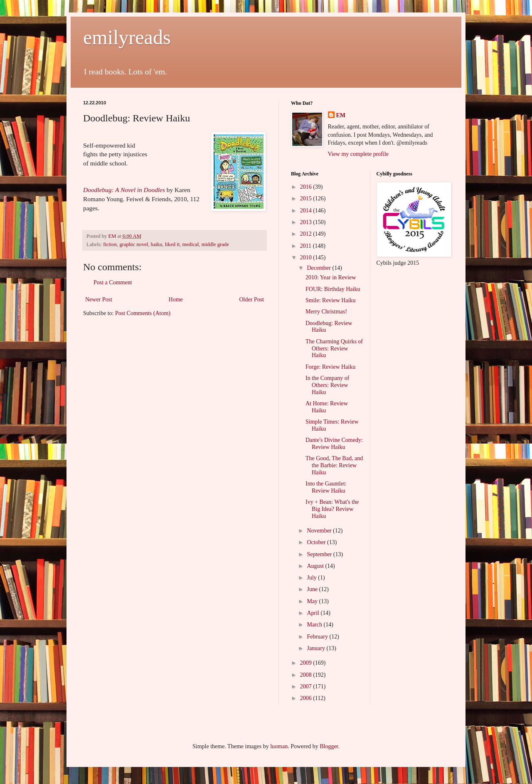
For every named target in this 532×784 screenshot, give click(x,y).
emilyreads (127, 37)
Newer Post (99, 300)
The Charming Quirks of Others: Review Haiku (334, 349)
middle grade (215, 244)
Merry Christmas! (326, 312)
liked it (172, 244)
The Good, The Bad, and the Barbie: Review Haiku (334, 465)
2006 (307, 698)
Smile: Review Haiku (331, 300)
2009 (307, 663)
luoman (279, 746)
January (316, 648)
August (316, 566)
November (320, 531)
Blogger (329, 746)
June (313, 589)
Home (176, 300)
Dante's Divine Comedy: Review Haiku (334, 444)
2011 (307, 246)
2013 (307, 222)
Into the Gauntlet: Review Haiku (326, 487)
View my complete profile (358, 154)
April (314, 613)
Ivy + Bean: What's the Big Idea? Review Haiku (332, 509)
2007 (307, 687)
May (313, 601)
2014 (307, 211)
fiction (110, 244)
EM (341, 115)
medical (190, 244)
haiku (157, 244)
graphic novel (134, 244)
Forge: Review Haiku (330, 367)
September (320, 554)
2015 (307, 198)
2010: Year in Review (331, 277)
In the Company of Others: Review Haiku (327, 385)
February (318, 637)
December (319, 268)
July (312, 578)
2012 (307, 234)
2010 (307, 258)
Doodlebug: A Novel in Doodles (124, 190)
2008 (307, 675)
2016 (307, 187)
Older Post (252, 300)
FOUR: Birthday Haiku (333, 289)
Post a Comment (113, 282)
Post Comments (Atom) (143, 313)
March (315, 625)
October (317, 542)
